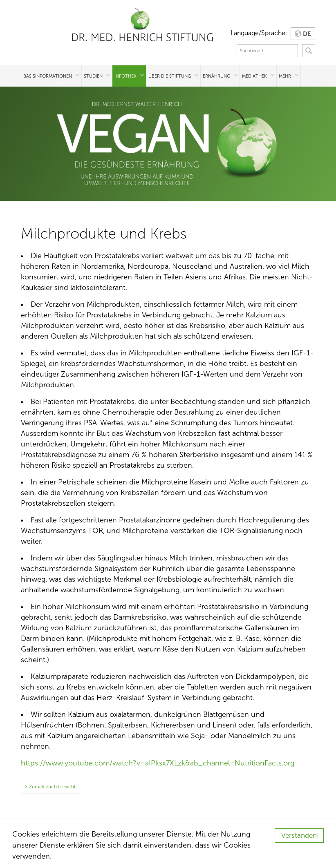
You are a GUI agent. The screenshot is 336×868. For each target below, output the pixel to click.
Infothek (125, 76)
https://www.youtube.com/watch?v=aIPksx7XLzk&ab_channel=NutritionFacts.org (158, 763)
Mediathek (254, 76)
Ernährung (216, 76)
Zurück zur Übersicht (52, 787)
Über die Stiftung (170, 76)
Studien (93, 76)
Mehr (285, 76)
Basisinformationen (48, 76)
